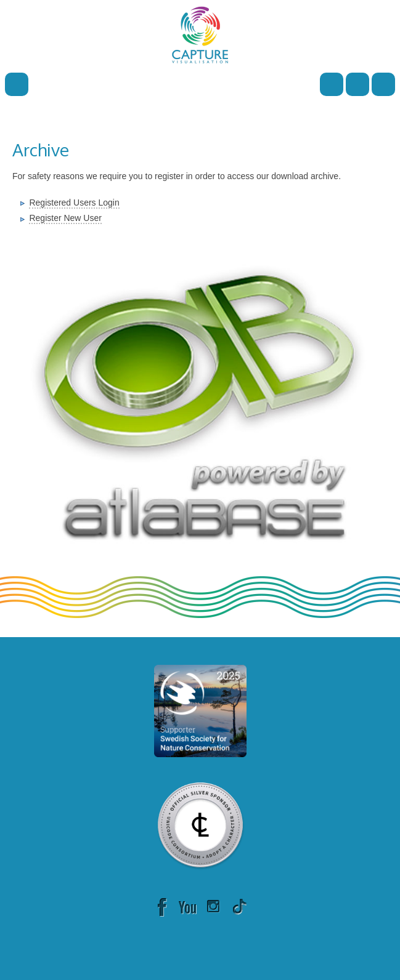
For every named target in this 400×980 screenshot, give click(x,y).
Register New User (65, 218)
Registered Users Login (74, 203)
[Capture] (200, 34)
